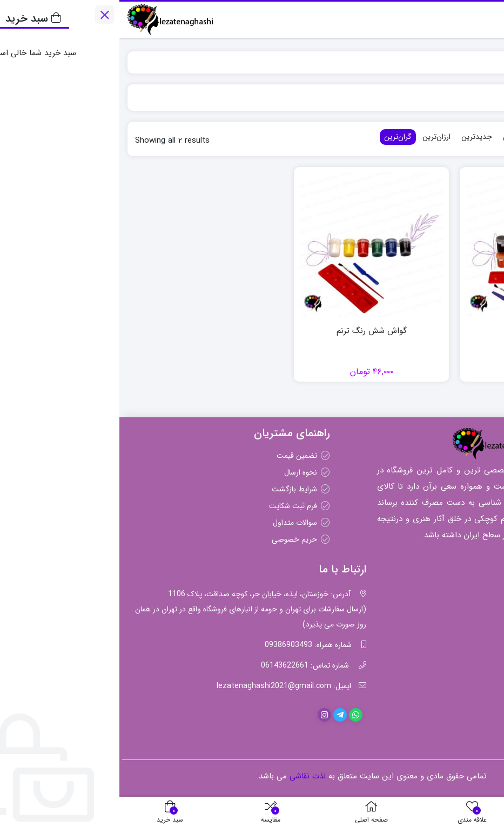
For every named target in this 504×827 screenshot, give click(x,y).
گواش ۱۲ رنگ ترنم (418, 331)
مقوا (477, 659)
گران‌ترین (278, 137)
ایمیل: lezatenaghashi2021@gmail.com (164, 686)
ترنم (443, 62)
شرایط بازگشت (175, 489)
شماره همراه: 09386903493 (189, 645)
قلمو (477, 642)
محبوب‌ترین (450, 137)
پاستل (474, 609)
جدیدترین (357, 137)
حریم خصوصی (175, 539)
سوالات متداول (176, 523)
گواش (474, 676)
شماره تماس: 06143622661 (186, 665)
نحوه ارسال (181, 472)
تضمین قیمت (177, 456)
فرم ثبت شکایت (174, 506)
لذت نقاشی (473, 62)
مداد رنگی (468, 625)
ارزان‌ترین (317, 137)
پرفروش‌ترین (403, 137)
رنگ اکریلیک (464, 592)
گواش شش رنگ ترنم (252, 331)
